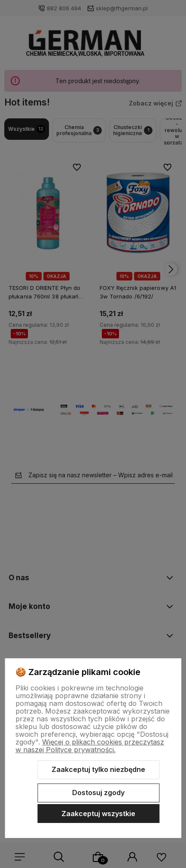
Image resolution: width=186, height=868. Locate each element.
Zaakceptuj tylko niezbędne (98, 769)
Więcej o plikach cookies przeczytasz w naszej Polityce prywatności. (90, 746)
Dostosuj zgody (98, 793)
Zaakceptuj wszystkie (98, 814)
